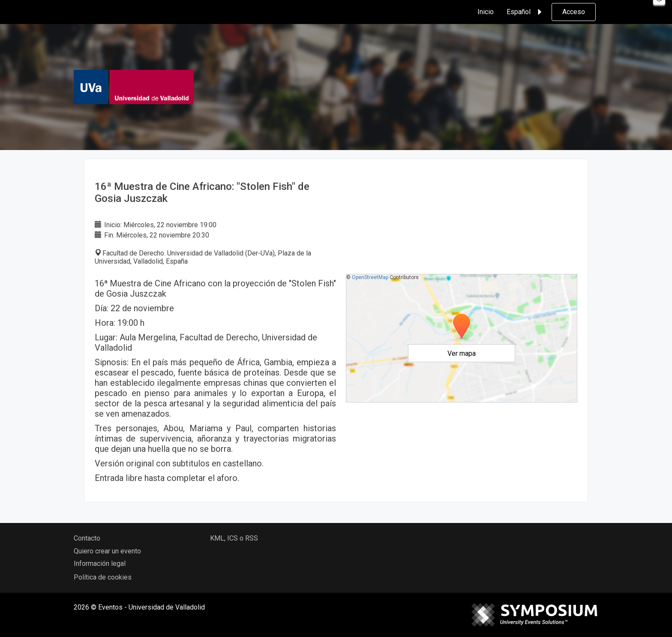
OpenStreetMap (370, 277)
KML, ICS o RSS (234, 538)
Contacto (87, 538)
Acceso (574, 12)
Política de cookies (103, 577)
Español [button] (525, 12)
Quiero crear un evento (107, 551)
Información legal (100, 563)
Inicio (486, 12)
